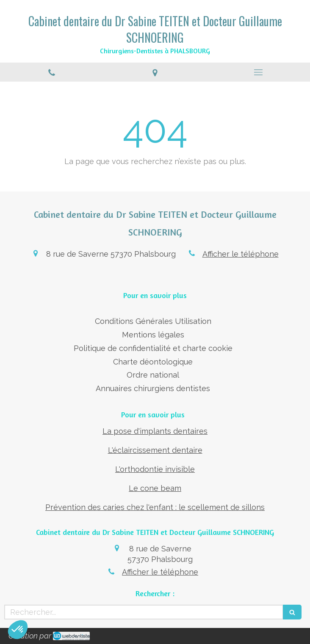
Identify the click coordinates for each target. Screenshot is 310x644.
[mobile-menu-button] (258, 72)
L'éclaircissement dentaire (155, 450)
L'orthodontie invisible (155, 469)
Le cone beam (155, 488)
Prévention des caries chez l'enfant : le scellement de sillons (155, 507)
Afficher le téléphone (241, 254)
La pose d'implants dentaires (155, 431)
